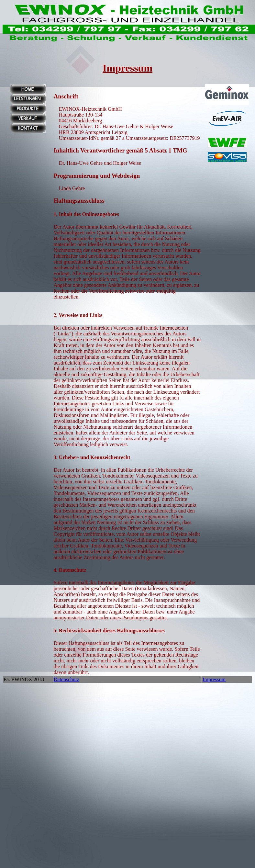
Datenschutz (67, 679)
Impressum (214, 679)
